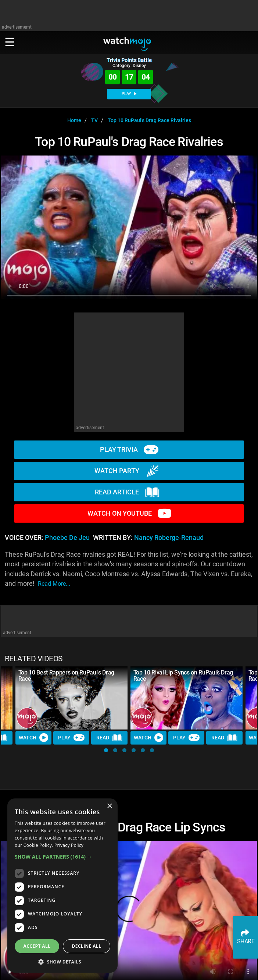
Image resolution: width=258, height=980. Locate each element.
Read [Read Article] (110, 738)
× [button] (109, 806)
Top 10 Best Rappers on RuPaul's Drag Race (66, 676)
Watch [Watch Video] (33, 738)
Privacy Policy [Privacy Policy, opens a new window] (69, 845)
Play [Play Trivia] (71, 738)
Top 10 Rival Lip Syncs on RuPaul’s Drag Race (183, 676)
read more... (54, 584)
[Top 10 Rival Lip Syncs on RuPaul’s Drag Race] (187, 698)
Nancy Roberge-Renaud (169, 538)
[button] (106, 750)
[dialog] (62, 886)
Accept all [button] (37, 946)
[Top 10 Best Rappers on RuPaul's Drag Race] (71, 698)
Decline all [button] (87, 946)
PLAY (129, 94)
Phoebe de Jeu (67, 538)
